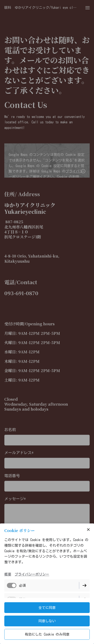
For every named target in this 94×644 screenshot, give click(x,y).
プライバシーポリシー (32, 574)
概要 (8, 574)
